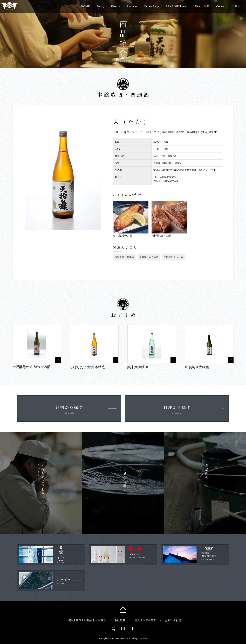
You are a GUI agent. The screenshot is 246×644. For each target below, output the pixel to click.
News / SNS (202, 6)
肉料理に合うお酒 (173, 257)
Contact (221, 6)
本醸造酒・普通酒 (124, 257)
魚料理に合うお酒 (149, 257)
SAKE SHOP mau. (177, 6)
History (115, 6)
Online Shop (146, 6)
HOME (86, 6)
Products (132, 6)
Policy (100, 6)
